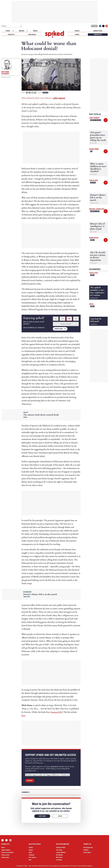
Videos (35, 31)
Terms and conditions (7, 852)
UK (91, 151)
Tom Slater (93, 180)
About (3, 847)
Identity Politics (96, 120)
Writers (22, 31)
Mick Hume (59, 857)
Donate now (59, 329)
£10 (63, 319)
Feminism (32, 855)
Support (30, 781)
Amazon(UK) (56, 712)
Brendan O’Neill (61, 847)
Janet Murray (94, 118)
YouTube (107, 26)
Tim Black (59, 860)
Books (77, 35)
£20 (69, 319)
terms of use (49, 866)
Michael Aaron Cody (97, 209)
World (92, 240)
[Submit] (21, 26)
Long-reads (32, 35)
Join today (42, 816)
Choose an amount (66, 324)
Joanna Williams (61, 852)
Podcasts (11, 35)
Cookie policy (5, 857)
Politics (45, 93)
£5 (56, 319)
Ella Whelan (59, 855)
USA (30, 860)
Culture (31, 850)
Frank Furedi (94, 149)
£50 (76, 319)
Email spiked (87, 852)
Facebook (100, 26)
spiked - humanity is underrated (55, 34)
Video (91, 304)
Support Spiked (6, 850)
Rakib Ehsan (94, 238)
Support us (98, 35)
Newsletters (98, 31)
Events (77, 31)
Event (92, 275)
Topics (8, 31)
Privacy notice (5, 855)
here (23, 715)
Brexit (30, 852)
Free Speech (32, 857)
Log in (94, 26)
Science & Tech (95, 211)
